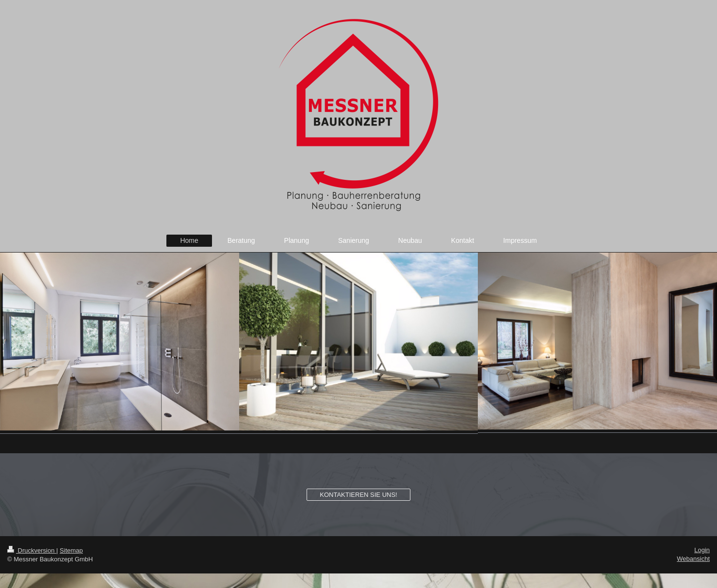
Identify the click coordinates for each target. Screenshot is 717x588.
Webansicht (693, 559)
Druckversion (32, 550)
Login (702, 550)
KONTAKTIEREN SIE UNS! (358, 495)
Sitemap (71, 550)
